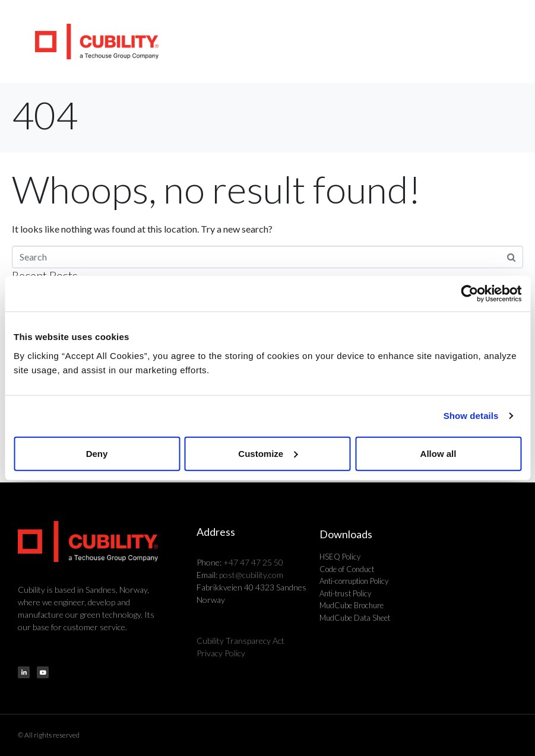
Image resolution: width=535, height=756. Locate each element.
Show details (471, 416)
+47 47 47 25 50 (253, 562)
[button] (512, 42)
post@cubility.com (251, 575)
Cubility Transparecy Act (240, 641)
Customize (268, 453)
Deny (97, 453)
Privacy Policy (221, 653)
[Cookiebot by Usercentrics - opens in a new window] (469, 294)
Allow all (439, 453)
